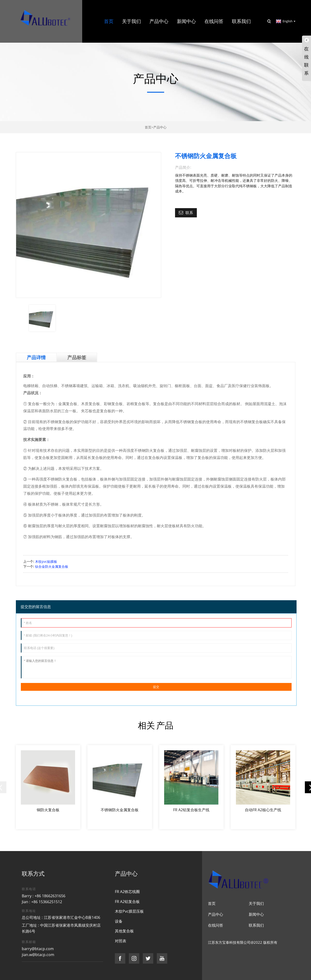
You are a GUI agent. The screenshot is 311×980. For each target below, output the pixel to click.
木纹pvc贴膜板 (46, 561)
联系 (189, 213)
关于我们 (256, 903)
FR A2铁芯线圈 (127, 892)
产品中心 (160, 127)
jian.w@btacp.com (38, 955)
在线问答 (216, 925)
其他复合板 (124, 931)
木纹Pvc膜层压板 (129, 911)
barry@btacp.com (38, 949)
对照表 (121, 941)
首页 (148, 127)
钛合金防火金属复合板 (52, 566)
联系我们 (256, 925)
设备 (119, 921)
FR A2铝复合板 (127, 902)
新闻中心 (256, 914)
